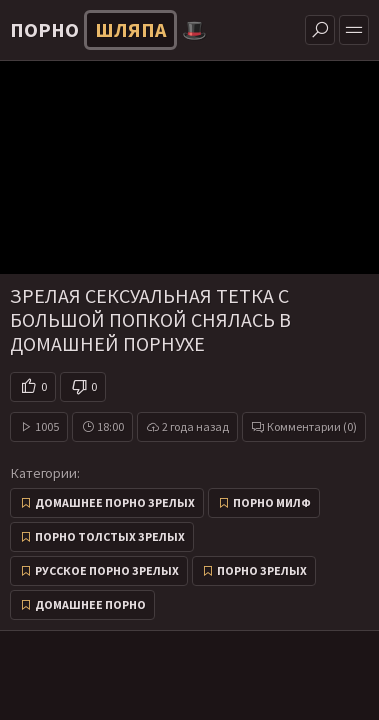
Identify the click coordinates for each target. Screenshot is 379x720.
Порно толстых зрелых (110, 536)
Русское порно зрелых (107, 570)
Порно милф (272, 502)
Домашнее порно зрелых (115, 502)
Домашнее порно (90, 604)
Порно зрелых (262, 570)
